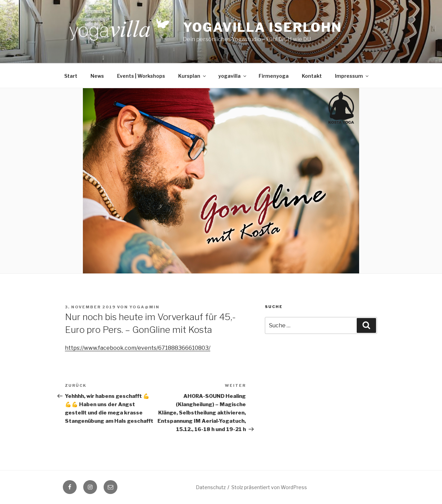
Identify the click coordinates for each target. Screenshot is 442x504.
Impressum (352, 76)
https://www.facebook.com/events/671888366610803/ (138, 348)
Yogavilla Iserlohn (263, 27)
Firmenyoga (274, 76)
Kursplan (193, 76)
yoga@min (145, 307)
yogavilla (233, 76)
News (97, 76)
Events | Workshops (141, 76)
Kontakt (312, 76)
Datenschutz (211, 487)
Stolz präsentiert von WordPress (269, 487)
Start (71, 76)
